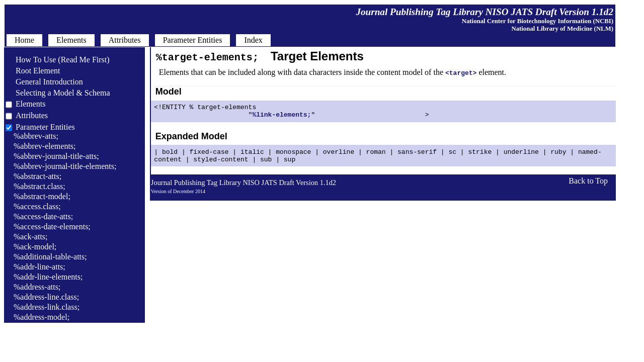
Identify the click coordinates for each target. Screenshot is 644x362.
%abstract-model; (42, 196)
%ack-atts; (31, 237)
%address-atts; (37, 287)
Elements (31, 104)
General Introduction (44, 82)
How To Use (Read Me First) (58, 60)
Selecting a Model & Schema (58, 93)
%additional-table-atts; (50, 257)
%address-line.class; (46, 297)
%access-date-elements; (52, 227)
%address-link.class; (47, 307)
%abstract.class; (39, 186)
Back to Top (588, 187)
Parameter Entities (45, 127)
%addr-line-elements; (48, 277)
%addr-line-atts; (39, 267)
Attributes (32, 115)
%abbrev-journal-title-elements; (65, 166)
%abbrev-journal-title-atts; (56, 156)
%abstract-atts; (37, 176)
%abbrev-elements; (45, 146)
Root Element (33, 71)
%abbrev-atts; (36, 136)
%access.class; (37, 206)
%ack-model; (35, 247)
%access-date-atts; (43, 216)
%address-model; (42, 317)
